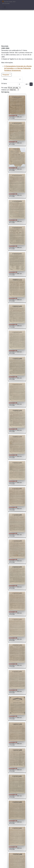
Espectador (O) (13, 115)
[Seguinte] (31, 84)
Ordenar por (5, 90)
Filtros (5, 79)
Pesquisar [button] (6, 75)
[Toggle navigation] (5, 7)
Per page (4, 88)
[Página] (21, 84)
